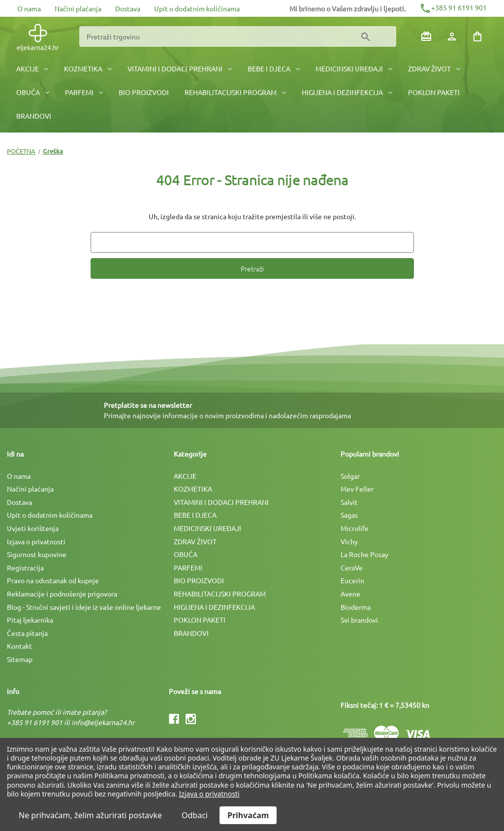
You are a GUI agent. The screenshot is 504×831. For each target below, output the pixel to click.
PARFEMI (84, 92)
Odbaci (195, 815)
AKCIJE (32, 68)
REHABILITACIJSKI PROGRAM (235, 92)
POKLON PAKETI (434, 92)
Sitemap (20, 659)
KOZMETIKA (88, 68)
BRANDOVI (34, 116)
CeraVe (352, 567)
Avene (350, 594)
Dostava (128, 8)
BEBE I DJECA (274, 68)
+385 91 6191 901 (453, 7)
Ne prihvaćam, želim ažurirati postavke (90, 815)
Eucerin (352, 580)
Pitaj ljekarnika (30, 620)
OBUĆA (33, 92)
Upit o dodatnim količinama (197, 8)
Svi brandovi (359, 620)
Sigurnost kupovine (37, 554)
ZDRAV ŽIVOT (434, 68)
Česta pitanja (27, 633)
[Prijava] (452, 36)
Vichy (349, 541)
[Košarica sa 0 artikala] (477, 36)
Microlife (355, 528)
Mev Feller (357, 489)
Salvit (349, 502)
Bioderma (356, 607)
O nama (29, 8)
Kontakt (19, 646)
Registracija (25, 567)
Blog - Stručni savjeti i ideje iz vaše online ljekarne (84, 607)
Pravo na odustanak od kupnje (53, 580)
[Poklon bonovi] (426, 36)
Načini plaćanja (78, 8)
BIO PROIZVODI (144, 92)
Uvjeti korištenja (33, 528)
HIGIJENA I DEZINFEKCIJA (347, 92)
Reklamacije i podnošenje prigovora (62, 594)
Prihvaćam (248, 815)
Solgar (350, 476)
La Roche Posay (364, 554)
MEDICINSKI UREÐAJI (354, 68)
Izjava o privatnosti (36, 541)
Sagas (349, 515)
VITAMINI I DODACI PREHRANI (180, 68)
